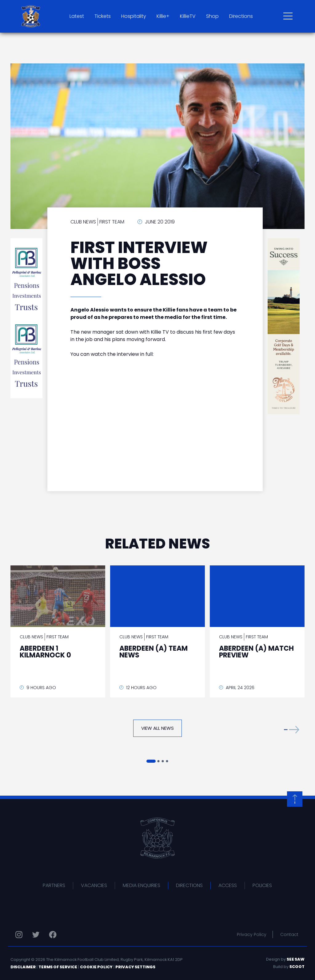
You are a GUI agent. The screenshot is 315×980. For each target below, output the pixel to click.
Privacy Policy (252, 934)
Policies (262, 885)
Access (228, 885)
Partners (54, 885)
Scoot (297, 967)
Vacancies (94, 885)
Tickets (103, 16)
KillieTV (188, 16)
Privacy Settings (135, 967)
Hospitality (134, 16)
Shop (212, 16)
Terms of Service (58, 967)
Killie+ (163, 16)
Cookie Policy (96, 967)
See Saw (296, 959)
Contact (289, 934)
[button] (292, 730)
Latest (77, 16)
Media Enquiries (142, 885)
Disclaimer (23, 967)
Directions (241, 16)
